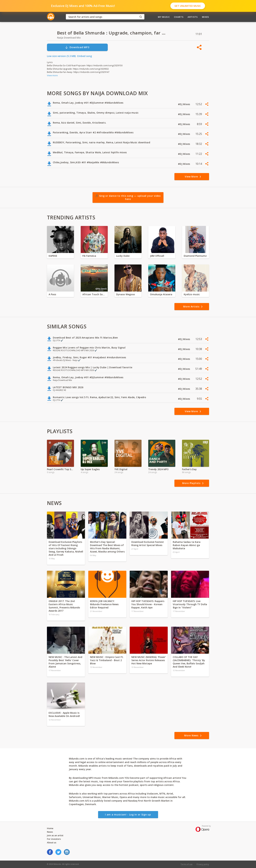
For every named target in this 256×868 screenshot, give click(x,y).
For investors (54, 839)
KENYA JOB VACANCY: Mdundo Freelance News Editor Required (104, 604)
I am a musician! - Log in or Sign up (128, 815)
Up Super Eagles (90, 469)
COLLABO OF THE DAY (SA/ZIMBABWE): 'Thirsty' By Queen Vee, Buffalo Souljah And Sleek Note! (189, 662)
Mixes (206, 17)
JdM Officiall (157, 256)
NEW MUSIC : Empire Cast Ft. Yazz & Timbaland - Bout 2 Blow (107, 660)
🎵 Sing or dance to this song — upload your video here (128, 197)
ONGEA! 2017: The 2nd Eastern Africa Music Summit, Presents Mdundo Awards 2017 (64, 606)
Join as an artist (55, 835)
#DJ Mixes (184, 104)
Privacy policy (203, 864)
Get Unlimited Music (188, 6)
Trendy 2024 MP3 (158, 469)
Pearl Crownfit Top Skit (60, 469)
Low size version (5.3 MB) (61, 56)
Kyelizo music (192, 294)
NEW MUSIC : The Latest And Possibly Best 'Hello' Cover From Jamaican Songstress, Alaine (65, 662)
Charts (179, 17)
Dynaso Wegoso (126, 294)
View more (52, 75)
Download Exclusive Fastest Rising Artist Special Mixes (148, 544)
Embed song (85, 56)
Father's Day (189, 469)
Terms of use (187, 864)
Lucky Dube (123, 256)
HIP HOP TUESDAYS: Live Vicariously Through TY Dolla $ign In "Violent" (190, 604)
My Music (164, 17)
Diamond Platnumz (195, 256)
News (50, 832)
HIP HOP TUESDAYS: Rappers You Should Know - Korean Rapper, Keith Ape (148, 604)
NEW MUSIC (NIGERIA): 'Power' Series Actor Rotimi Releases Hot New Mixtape (149, 660)
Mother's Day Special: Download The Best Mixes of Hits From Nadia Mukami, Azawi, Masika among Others (107, 547)
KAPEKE (53, 256)
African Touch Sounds (94, 294)
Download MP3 (77, 47)
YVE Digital (121, 469)
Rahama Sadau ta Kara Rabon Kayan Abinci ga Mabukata (187, 545)
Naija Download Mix (69, 38)
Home (50, 828)
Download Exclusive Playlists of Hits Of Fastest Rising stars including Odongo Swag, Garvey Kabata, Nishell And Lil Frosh (66, 548)
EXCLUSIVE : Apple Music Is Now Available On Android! (64, 714)
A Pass (52, 294)
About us (52, 842)
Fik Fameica (89, 256)
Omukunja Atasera (161, 294)
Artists (193, 17)
